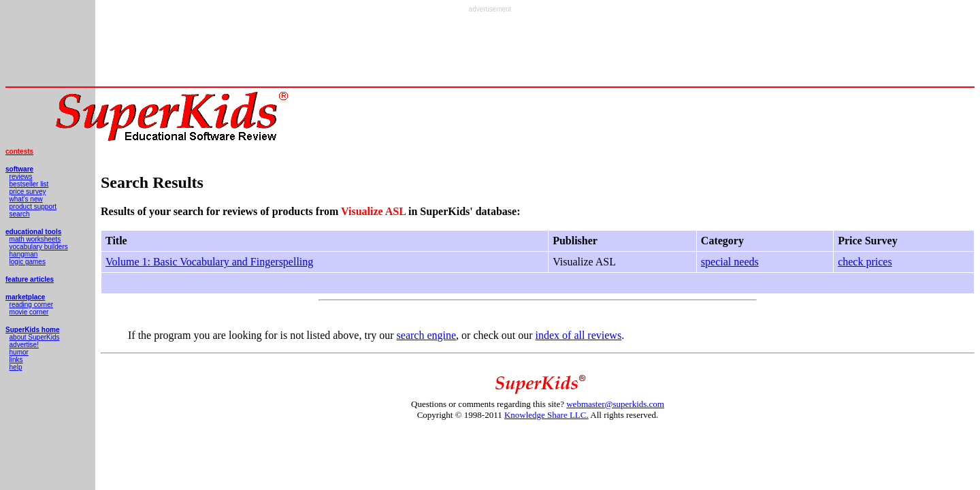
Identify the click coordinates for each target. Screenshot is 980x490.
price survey (28, 192)
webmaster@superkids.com (615, 404)
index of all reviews (579, 335)
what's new (26, 199)
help (16, 367)
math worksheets (35, 239)
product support (33, 207)
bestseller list (29, 184)
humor (19, 352)
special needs (730, 262)
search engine (427, 335)
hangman (24, 254)
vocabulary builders (39, 247)
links (16, 360)
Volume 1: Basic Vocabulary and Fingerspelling (209, 262)
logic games (28, 262)
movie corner (29, 312)
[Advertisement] (490, 44)
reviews (21, 177)
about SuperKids (35, 337)
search (20, 214)
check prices (865, 262)
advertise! (24, 345)
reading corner (31, 305)
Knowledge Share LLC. (546, 415)
